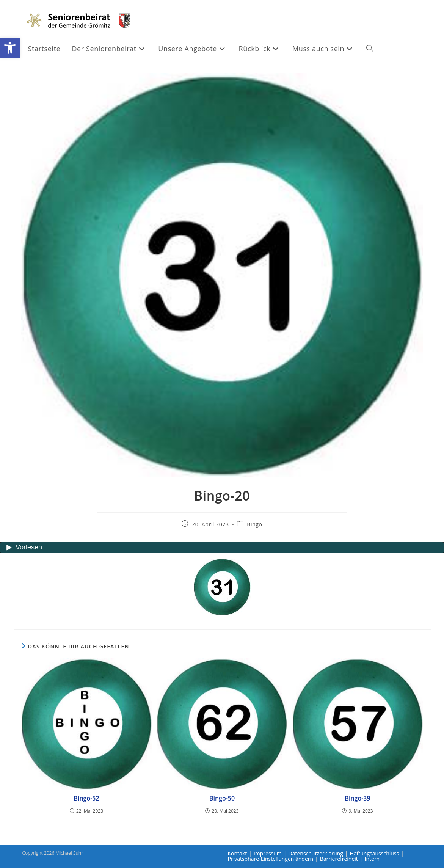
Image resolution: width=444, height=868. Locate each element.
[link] (10, 48)
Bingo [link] (254, 524)
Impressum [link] (268, 853)
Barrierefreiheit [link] (339, 859)
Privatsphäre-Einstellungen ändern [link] (271, 859)
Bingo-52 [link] (86, 798)
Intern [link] (372, 859)
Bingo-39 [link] (357, 798)
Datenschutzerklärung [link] (316, 853)
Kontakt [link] (238, 853)
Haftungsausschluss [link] (374, 853)
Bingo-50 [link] (222, 798)
